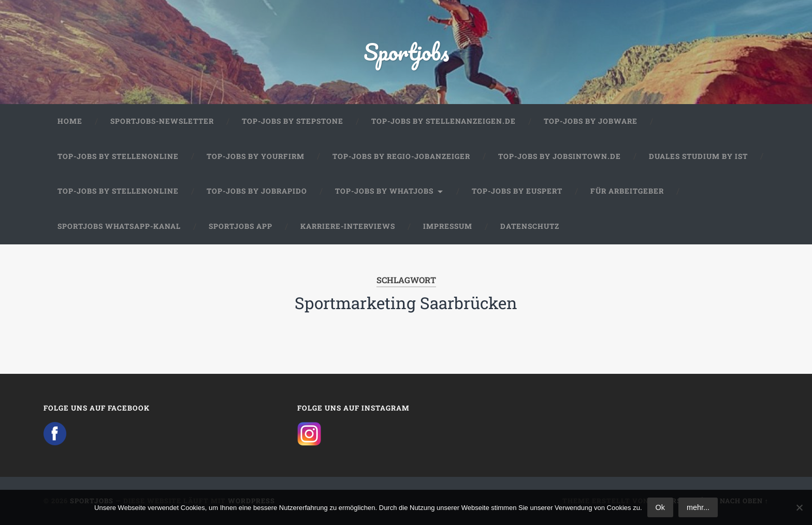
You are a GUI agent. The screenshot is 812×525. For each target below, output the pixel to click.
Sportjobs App (241, 226)
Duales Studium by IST (698, 156)
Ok (660, 507)
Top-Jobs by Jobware (591, 121)
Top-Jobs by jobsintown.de (560, 156)
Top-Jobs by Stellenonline (118, 156)
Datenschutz (530, 226)
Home (70, 121)
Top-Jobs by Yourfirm (256, 156)
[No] (799, 507)
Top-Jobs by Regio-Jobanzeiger (401, 156)
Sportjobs (406, 52)
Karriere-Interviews (348, 226)
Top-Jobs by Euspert (517, 191)
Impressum (448, 226)
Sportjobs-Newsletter (162, 121)
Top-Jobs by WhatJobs (384, 191)
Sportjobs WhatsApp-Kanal (119, 226)
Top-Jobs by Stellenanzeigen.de (444, 121)
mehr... (698, 507)
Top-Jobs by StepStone (293, 121)
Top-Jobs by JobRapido (257, 191)
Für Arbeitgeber (627, 191)
